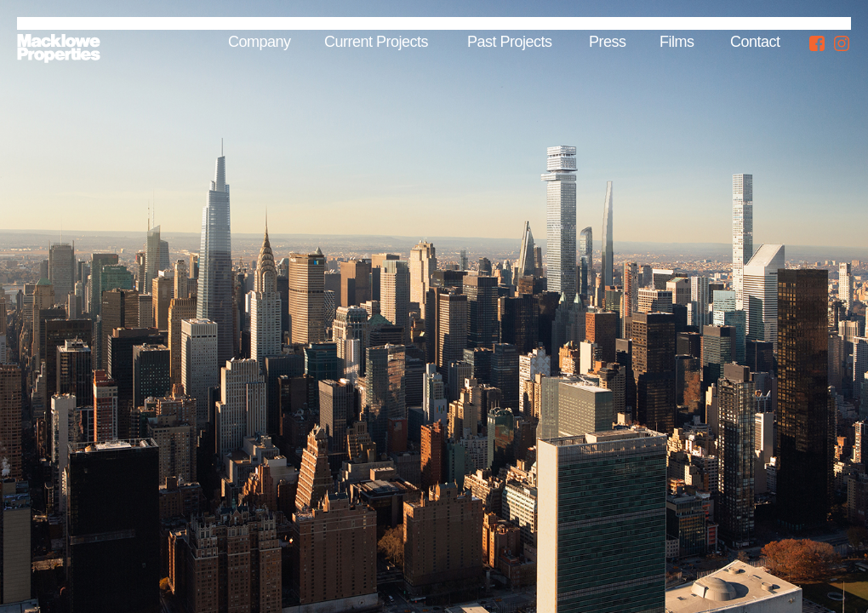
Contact (755, 42)
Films (677, 42)
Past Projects (510, 42)
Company (260, 42)
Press (608, 42)
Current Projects (376, 42)
